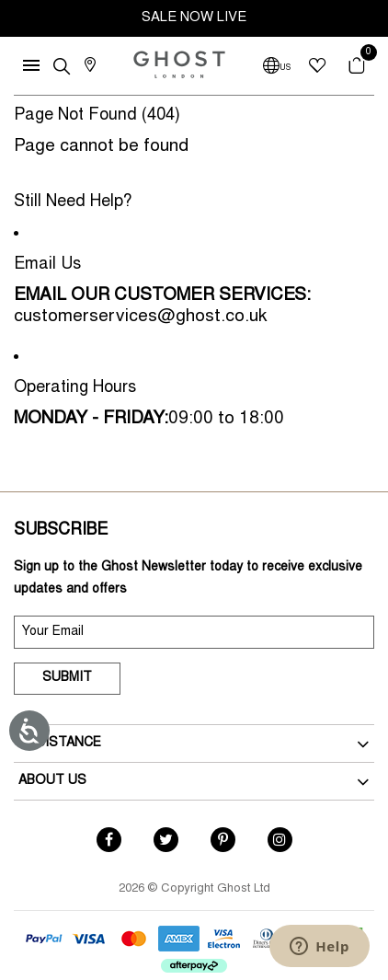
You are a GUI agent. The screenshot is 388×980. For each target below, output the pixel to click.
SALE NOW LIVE (194, 18)
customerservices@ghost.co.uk (140, 317)
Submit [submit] (67, 678)
